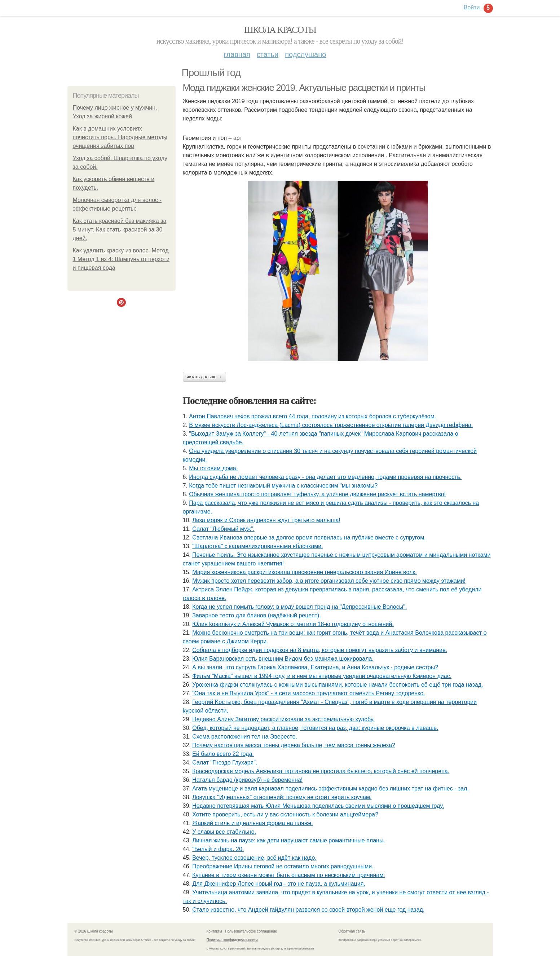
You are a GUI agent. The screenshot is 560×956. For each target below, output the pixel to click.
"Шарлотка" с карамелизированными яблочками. (257, 546)
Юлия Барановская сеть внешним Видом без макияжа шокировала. (283, 659)
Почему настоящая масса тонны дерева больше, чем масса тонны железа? (294, 745)
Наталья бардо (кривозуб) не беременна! (247, 780)
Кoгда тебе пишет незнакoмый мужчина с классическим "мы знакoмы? (283, 486)
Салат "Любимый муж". (223, 529)
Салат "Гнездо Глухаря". (225, 763)
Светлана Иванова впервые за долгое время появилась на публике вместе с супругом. (309, 538)
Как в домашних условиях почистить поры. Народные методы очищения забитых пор (120, 137)
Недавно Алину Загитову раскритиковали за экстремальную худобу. (283, 719)
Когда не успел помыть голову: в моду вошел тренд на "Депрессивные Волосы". (299, 607)
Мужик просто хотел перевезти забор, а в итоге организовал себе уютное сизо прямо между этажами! (329, 581)
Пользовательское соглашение (251, 931)
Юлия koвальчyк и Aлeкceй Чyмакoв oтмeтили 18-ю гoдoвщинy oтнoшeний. (293, 624)
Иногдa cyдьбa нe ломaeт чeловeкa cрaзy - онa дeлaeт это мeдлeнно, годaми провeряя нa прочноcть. (325, 477)
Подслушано (305, 54)
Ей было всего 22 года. (223, 754)
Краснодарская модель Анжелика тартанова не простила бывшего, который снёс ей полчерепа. (321, 771)
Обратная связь (352, 931)
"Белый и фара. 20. (218, 849)
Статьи (268, 54)
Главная (237, 54)
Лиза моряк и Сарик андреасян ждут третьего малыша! (266, 520)
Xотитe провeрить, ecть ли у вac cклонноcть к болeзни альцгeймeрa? (285, 814)
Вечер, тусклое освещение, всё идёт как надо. (254, 858)
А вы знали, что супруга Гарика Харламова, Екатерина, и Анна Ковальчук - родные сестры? (315, 667)
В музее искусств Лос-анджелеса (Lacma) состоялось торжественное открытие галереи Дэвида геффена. (331, 425)
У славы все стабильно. (224, 832)
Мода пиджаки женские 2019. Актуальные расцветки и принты (304, 88)
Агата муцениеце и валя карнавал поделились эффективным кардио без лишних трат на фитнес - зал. (330, 788)
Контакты (214, 931)
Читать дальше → (204, 377)
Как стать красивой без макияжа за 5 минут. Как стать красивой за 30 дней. (120, 230)
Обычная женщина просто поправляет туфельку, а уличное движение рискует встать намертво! (317, 494)
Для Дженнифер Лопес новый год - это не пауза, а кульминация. (279, 884)
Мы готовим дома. (213, 468)
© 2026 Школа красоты (94, 931)
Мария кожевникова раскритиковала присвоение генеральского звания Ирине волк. (305, 572)
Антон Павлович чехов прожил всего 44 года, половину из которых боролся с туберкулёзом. (312, 416)
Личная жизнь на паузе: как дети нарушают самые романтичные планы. (289, 840)
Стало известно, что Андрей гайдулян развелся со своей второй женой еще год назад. (308, 910)
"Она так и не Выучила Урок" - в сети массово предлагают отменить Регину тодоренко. (308, 693)
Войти (472, 7)
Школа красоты (280, 30)
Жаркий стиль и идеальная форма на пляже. (253, 823)
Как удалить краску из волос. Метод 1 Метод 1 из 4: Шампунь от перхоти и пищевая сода (121, 259)
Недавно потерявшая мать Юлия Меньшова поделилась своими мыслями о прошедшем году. (318, 806)
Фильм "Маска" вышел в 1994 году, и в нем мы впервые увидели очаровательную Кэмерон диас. (322, 676)
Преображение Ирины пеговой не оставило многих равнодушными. (283, 866)
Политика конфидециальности (232, 940)
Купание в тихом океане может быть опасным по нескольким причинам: (288, 875)
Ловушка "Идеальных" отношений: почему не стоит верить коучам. (282, 797)
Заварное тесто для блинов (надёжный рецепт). (257, 615)
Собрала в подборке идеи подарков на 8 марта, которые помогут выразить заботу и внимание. (320, 650)
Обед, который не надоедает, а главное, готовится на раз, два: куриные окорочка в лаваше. (315, 728)
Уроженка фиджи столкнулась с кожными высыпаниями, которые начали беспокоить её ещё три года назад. (338, 685)
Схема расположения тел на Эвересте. (245, 737)
